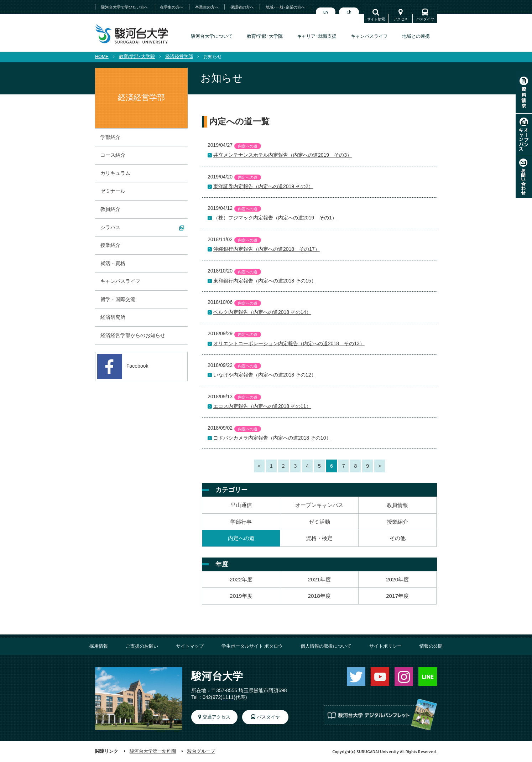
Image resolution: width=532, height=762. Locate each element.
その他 (398, 538)
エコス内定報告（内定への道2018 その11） (262, 406)
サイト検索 (376, 19)
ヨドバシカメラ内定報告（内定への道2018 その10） (272, 438)
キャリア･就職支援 (317, 36)
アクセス (401, 19)
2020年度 (397, 579)
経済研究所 (113, 317)
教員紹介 (110, 209)
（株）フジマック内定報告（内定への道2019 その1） (275, 218)
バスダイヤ (425, 19)
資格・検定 (319, 538)
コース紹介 (113, 155)
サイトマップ (190, 646)
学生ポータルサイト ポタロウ (252, 646)
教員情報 (397, 505)
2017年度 (397, 596)
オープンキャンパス (524, 135)
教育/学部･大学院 (265, 36)
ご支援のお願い (142, 646)
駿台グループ (201, 751)
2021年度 (319, 579)
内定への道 (241, 538)
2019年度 (241, 596)
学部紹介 (110, 137)
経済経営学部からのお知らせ (133, 335)
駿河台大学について (212, 36)
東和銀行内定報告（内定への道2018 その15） (265, 281)
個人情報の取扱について (326, 646)
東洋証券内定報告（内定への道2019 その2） (263, 186)
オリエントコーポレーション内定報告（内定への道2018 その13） (289, 343)
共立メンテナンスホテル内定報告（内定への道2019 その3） (283, 155)
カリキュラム (115, 173)
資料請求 (524, 92)
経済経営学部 (179, 57)
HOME (102, 57)
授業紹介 (397, 522)
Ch (349, 12)
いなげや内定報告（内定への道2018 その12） (265, 375)
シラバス (110, 227)
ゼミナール (113, 191)
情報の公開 (431, 646)
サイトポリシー (385, 646)
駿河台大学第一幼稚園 (153, 751)
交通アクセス (217, 717)
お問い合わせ (524, 177)
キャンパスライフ (369, 36)
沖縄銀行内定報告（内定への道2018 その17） (267, 249)
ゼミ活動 (319, 522)
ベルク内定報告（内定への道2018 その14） (262, 312)
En (326, 12)
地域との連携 (416, 36)
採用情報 (99, 646)
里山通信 (241, 505)
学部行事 (241, 522)
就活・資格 (113, 263)
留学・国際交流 (118, 299)
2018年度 (319, 596)
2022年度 (241, 579)
